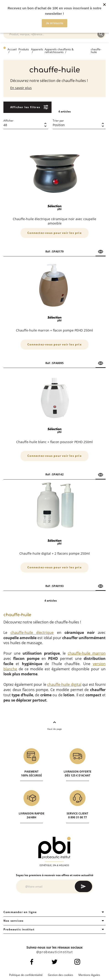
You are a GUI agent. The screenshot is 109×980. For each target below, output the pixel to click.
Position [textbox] (59, 125)
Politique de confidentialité (26, 975)
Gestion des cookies (61, 975)
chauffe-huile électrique (32, 633)
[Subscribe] (83, 886)
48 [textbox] (5, 125)
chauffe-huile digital (64, 684)
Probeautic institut (54, 929)
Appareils (37, 49)
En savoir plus (21, 88)
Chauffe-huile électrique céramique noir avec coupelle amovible (54, 221)
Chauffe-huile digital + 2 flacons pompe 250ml (55, 553)
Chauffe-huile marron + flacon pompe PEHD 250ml (54, 330)
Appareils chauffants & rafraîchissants (59, 51)
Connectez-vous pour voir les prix (54, 233)
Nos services (54, 921)
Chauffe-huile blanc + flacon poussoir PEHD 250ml (54, 442)
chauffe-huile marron (87, 653)
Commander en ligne (54, 912)
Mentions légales (89, 975)
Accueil (12, 49)
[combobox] (53, 34)
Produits (24, 49)
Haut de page (54, 725)
